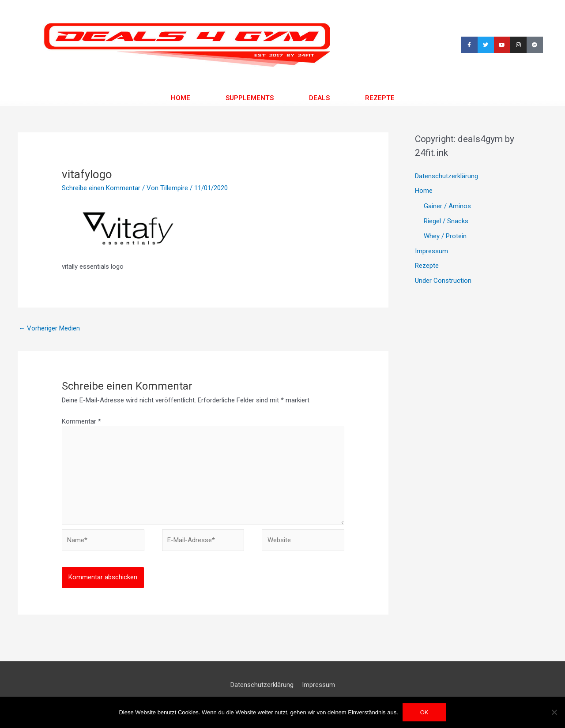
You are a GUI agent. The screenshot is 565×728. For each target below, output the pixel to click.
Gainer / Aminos (447, 206)
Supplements (250, 98)
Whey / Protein (445, 236)
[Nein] (554, 712)
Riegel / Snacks (446, 221)
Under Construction (443, 281)
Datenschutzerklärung (446, 176)
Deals (319, 98)
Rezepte (380, 98)
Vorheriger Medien (49, 328)
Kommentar (81, 421)
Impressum (431, 251)
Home (181, 98)
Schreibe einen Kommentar (101, 188)
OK (424, 712)
